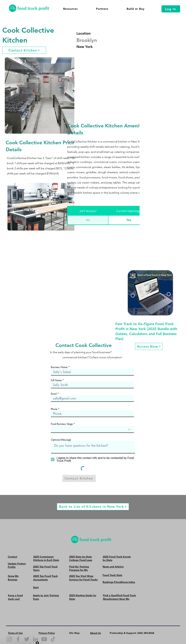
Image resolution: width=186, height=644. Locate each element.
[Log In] (171, 9)
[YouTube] (44, 639)
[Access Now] (149, 346)
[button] (70, 9)
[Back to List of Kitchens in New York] (93, 507)
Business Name (59, 367)
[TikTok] (53, 639)
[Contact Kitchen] (24, 50)
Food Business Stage (62, 424)
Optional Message (61, 440)
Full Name (56, 380)
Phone (54, 409)
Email (54, 394)
